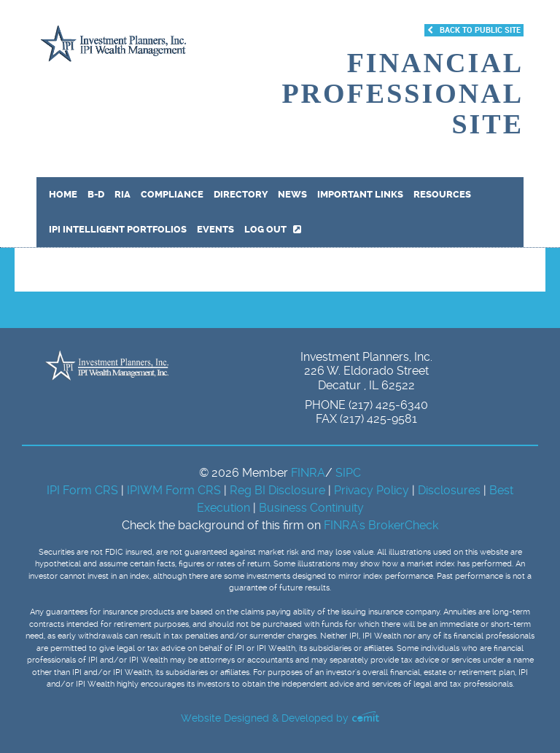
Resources (442, 194)
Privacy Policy (373, 490)
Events (215, 229)
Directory (241, 194)
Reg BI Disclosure (279, 490)
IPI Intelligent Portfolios (118, 229)
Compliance (172, 194)
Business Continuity (311, 508)
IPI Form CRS (84, 490)
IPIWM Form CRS (175, 490)
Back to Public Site (474, 30)
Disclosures (449, 490)
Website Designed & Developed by (280, 718)
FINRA (308, 473)
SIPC (348, 473)
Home (63, 194)
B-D (96, 194)
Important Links (360, 194)
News (292, 194)
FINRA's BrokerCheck (381, 525)
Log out (273, 229)
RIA (122, 194)
